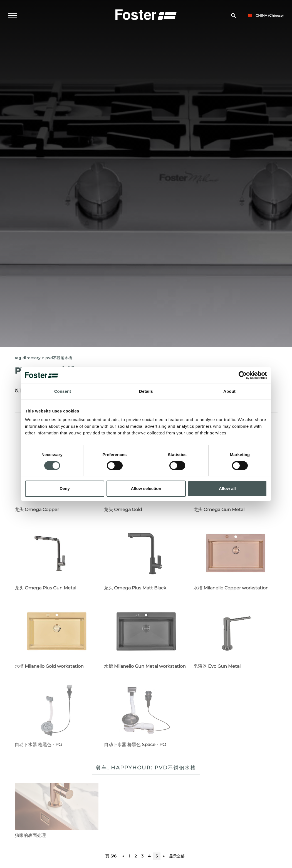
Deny (65, 488)
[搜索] (234, 16)
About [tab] (229, 391)
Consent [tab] (63, 391)
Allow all (227, 488)
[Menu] (13, 16)
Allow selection (146, 488)
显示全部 (177, 856)
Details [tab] (146, 391)
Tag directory (28, 358)
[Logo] (146, 14)
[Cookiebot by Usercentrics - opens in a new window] (243, 375)
